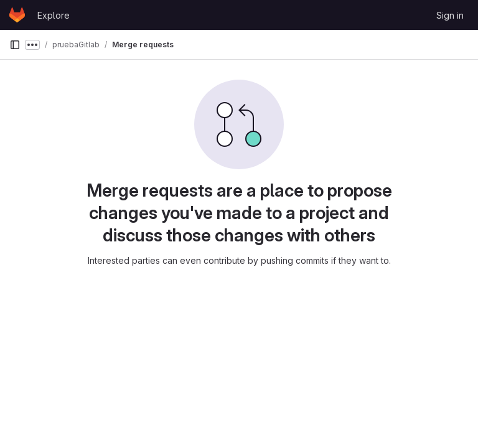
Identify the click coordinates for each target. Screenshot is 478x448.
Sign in (450, 15)
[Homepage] (17, 15)
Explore (54, 15)
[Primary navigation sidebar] (15, 45)
